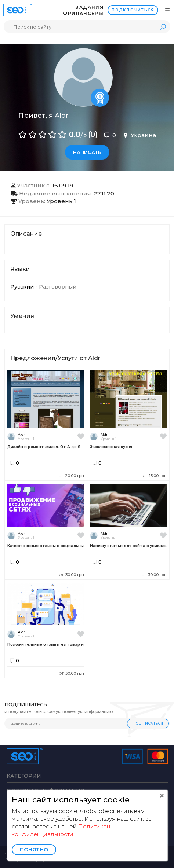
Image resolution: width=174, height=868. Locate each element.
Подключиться (133, 10)
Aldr (21, 434)
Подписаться (148, 723)
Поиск (163, 27)
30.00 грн (72, 575)
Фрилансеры (83, 13)
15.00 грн (155, 476)
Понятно (34, 850)
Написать (87, 152)
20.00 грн (71, 476)
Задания (90, 7)
